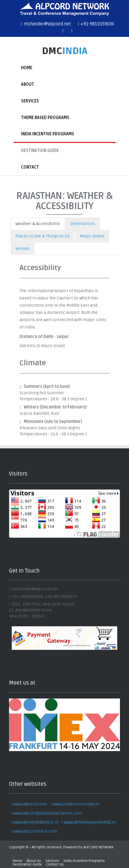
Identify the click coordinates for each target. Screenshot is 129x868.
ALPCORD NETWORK (99, 847)
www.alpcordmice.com (34, 831)
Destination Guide (40, 151)
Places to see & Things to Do (42, 236)
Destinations (83, 224)
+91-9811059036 (96, 24)
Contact (30, 167)
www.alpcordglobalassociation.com (46, 813)
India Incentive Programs (48, 134)
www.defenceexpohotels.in (89, 822)
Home (27, 68)
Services (30, 101)
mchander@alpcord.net (46, 24)
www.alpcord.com (29, 804)
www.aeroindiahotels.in (35, 822)
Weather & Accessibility (38, 224)
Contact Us (55, 865)
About (28, 84)
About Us (34, 861)
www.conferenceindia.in (75, 804)
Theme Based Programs (45, 118)
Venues (22, 248)
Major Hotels (92, 236)
